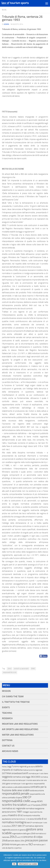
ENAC (33, 669)
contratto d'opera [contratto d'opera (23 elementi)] (15, 798)
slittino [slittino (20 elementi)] (5, 798)
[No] (47, 860)
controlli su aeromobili (21, 669)
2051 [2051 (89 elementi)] (14, 826)
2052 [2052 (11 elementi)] (4, 784)
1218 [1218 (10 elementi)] (27, 819)
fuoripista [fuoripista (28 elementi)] (37, 805)
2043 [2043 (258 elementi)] (13, 837)
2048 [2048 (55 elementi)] (5, 841)
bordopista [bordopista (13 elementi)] (28, 816)
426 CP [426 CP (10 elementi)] (30, 805)
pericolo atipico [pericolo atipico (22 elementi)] (14, 841)
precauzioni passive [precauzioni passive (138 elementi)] (36, 840)
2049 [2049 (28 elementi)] (33, 833)
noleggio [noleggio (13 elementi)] (26, 812)
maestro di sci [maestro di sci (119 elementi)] (16, 815)
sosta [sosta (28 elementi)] (32, 790)
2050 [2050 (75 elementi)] (44, 805)
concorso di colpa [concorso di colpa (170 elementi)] (32, 837)
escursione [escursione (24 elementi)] (39, 790)
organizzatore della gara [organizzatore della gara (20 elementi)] (21, 834)
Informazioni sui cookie (28, 864)
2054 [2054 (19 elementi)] (23, 841)
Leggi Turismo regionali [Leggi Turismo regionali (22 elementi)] (17, 766)
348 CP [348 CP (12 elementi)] (29, 823)
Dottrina (7, 740)
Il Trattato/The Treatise (16, 702)
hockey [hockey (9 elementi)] (4, 767)
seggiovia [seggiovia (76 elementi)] (7, 777)
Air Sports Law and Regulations (20, 729)
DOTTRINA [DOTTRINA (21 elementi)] (7, 773)
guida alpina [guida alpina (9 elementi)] (31, 767)
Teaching (7, 713)
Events (6, 707)
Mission (6, 691)
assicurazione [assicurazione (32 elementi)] (24, 787)
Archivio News (10, 751)
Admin (6, 24)
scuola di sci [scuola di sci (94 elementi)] (41, 819)
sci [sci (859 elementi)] (31, 844)
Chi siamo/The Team (13, 697)
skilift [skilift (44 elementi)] (26, 773)
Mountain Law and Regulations (20, 724)
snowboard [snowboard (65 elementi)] (17, 773)
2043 (9, 669)
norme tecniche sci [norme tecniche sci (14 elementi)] (18, 819)
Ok (14, 864)
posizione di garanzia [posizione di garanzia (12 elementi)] (18, 830)
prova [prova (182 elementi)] (5, 844)
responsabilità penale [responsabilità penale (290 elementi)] (16, 794)
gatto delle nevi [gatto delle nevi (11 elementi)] (23, 845)
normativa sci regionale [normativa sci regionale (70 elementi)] (14, 808)
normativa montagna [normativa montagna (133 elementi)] (14, 822)
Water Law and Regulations (18, 735)
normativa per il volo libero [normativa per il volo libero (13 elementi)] (38, 773)
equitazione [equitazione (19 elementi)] (6, 819)
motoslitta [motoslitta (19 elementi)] (36, 816)
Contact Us (8, 746)
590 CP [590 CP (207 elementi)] (27, 797)
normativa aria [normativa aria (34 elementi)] (19, 777)
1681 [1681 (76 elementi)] (19, 812)
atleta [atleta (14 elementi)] (32, 819)
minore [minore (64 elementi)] (13, 844)
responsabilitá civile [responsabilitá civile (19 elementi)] (37, 794)
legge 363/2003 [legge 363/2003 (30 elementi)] (33, 777)
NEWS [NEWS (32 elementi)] (40, 801)
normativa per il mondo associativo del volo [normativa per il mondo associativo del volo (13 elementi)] (31, 780)
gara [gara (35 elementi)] (8, 783)
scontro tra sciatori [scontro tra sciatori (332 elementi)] (14, 805)
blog (4, 10)
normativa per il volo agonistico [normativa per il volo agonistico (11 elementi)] (22, 784)
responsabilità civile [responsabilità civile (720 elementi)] (16, 801)
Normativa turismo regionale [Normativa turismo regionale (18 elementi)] (31, 770)
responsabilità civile (10, 672)
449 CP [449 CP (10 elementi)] (19, 837)
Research (7, 718)
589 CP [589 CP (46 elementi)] (21, 826)
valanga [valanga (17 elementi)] (34, 801)
